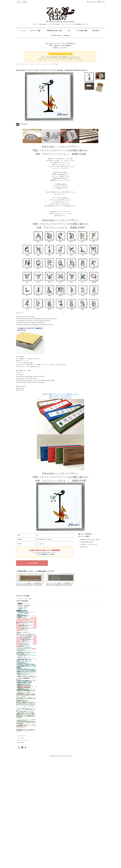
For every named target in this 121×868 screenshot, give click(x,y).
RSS (84, 701)
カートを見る (86, 697)
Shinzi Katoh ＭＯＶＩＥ (67, 718)
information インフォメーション (70, 767)
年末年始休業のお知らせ (67, 728)
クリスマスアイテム (44, 639)
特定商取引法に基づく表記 (54, 31)
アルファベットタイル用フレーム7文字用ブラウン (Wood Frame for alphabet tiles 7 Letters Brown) (30, 584)
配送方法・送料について (67, 701)
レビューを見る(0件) (86, 534)
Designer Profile (57, 35)
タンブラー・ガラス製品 (24, 605)
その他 (19, 616)
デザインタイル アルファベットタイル (31, 64)
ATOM (88, 701)
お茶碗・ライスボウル (45, 621)
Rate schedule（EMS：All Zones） (70, 708)
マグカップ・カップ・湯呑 (24, 599)
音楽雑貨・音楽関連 (44, 601)
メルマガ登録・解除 (81, 31)
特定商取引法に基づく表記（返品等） (90, 540)
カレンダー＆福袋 (22, 618)
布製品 (19, 610)
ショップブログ (65, 772)
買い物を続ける (23, 124)
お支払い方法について (67, 699)
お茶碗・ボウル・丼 (23, 603)
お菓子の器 (20, 621)
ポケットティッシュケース (46, 630)
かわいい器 (42, 619)
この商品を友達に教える (87, 542)
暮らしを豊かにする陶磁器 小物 (48, 634)
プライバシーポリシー (88, 699)
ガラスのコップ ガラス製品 (47, 617)
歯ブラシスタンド (44, 627)
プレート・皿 (21, 601)
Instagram (66, 35)
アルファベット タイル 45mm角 (50, 64)
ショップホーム (65, 694)
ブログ (69, 31)
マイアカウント (93, 2)
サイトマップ (64, 706)
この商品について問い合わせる (88, 544)
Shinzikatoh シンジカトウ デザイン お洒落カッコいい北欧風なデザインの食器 (71, 760)
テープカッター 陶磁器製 (46, 632)
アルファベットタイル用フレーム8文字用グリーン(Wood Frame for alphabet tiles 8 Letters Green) (60, 584)
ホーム (23, 31)
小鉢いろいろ (43, 637)
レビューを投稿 (84, 536)
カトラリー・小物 (22, 608)
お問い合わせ (96, 31)
